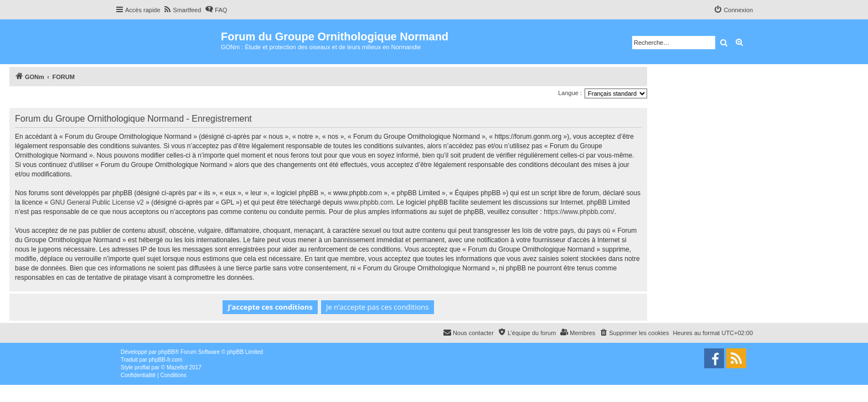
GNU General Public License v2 (97, 202)
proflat (142, 367)
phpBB (167, 352)
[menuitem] (182, 10)
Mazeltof (177, 367)
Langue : (570, 93)
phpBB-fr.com (166, 360)
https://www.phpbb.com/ (579, 212)
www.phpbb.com (369, 202)
